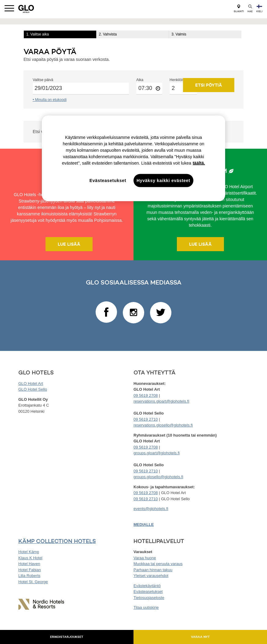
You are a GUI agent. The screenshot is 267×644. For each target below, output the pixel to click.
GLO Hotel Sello (33, 389)
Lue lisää (69, 244)
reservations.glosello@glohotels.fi (163, 425)
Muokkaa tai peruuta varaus (158, 564)
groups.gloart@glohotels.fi (157, 453)
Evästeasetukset (148, 592)
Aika (140, 80)
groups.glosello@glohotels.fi (158, 477)
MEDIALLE (144, 525)
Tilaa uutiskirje (146, 607)
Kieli (259, 9)
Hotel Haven (29, 564)
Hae (250, 9)
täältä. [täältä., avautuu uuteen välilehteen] (199, 163)
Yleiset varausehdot (151, 576)
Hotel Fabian (30, 570)
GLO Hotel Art (31, 383)
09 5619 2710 (146, 419)
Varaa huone (145, 558)
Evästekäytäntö (147, 586)
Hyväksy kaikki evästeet (163, 180)
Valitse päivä (43, 80)
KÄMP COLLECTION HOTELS (57, 541)
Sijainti (239, 9)
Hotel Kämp (29, 552)
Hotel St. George (33, 582)
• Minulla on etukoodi (50, 100)
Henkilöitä (178, 80)
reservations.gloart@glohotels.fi (161, 401)
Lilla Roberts (29, 576)
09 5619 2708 (146, 395)
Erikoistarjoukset (67, 637)
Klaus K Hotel (30, 558)
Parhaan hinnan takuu (153, 570)
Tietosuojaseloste (149, 598)
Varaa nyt (200, 637)
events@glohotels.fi (151, 509)
